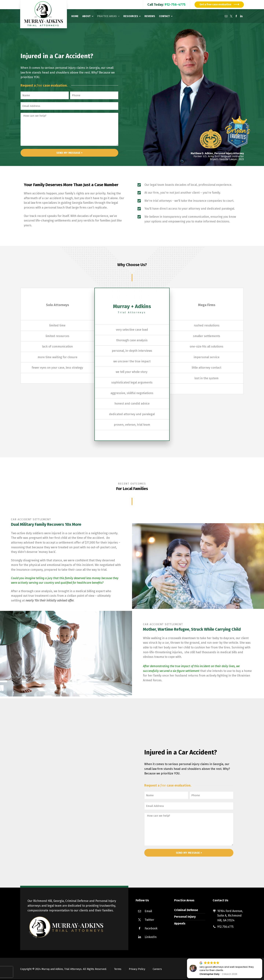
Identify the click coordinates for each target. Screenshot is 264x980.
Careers (157, 969)
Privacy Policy (137, 969)
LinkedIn (151, 937)
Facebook (151, 928)
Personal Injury (185, 917)
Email (148, 911)
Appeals (180, 923)
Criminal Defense (186, 910)
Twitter (149, 920)
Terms (118, 969)
